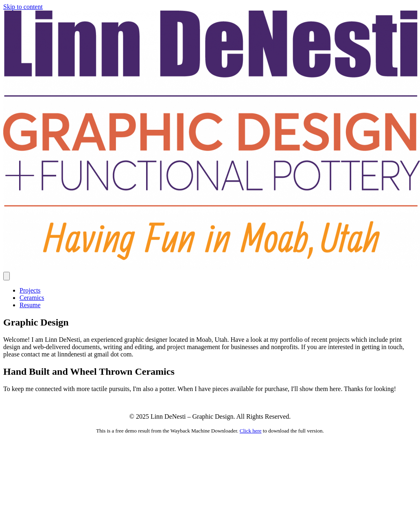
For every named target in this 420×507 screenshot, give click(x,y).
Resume (30, 305)
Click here (251, 431)
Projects (30, 290)
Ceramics (32, 298)
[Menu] (7, 276)
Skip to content (23, 7)
